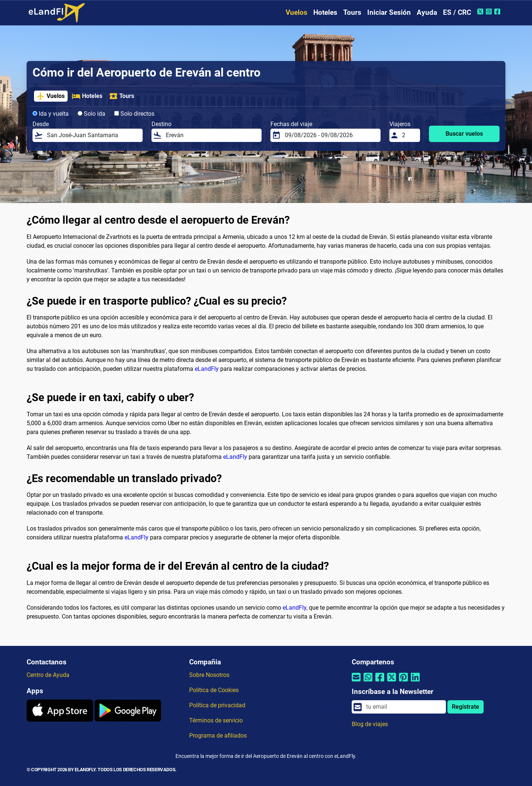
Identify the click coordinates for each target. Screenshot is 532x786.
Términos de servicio (216, 720)
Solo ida (91, 114)
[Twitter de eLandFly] (481, 11)
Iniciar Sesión (389, 12)
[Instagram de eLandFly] (490, 11)
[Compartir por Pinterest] (403, 682)
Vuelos (296, 12)
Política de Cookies (214, 690)
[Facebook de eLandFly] (498, 11)
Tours (352, 12)
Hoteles (325, 12)
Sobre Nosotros (209, 675)
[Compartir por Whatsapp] (368, 682)
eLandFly (207, 369)
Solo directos (134, 114)
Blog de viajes (370, 724)
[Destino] (212, 135)
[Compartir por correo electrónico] (356, 682)
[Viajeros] (409, 135)
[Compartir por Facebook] (380, 682)
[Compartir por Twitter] (392, 682)
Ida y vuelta (51, 114)
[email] (404, 707)
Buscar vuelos (464, 134)
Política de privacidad (217, 705)
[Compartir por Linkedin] (415, 682)
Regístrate (465, 707)
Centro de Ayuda (48, 675)
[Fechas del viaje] (330, 135)
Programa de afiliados (218, 736)
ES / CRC (457, 12)
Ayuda (427, 12)
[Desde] (93, 135)
